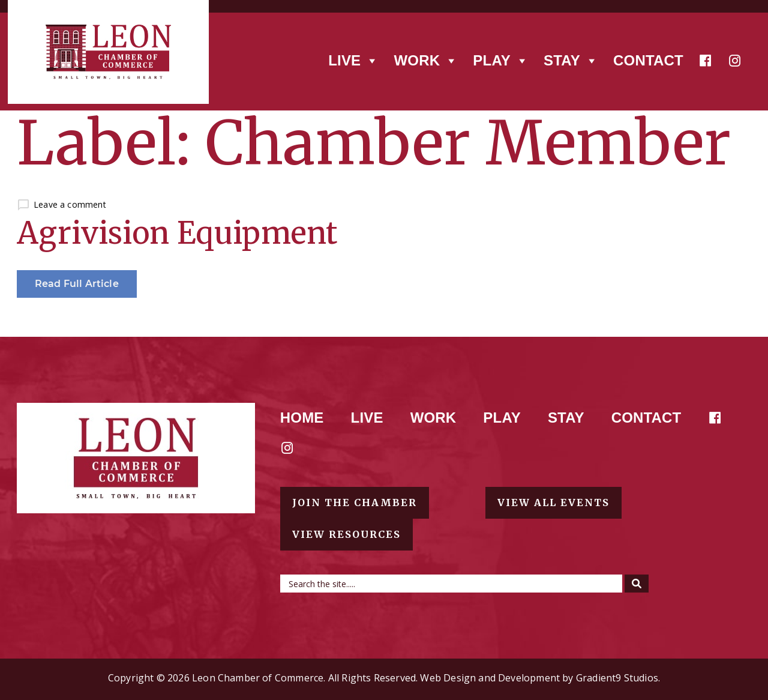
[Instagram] (735, 61)
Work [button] (426, 60)
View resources (346, 534)
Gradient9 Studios (617, 678)
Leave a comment (70, 204)
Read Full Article (77, 284)
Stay (566, 418)
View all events (553, 502)
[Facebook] (706, 61)
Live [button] (353, 60)
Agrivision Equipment (177, 233)
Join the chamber (355, 502)
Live (367, 418)
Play (502, 418)
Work (433, 418)
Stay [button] (571, 60)
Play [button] (501, 60)
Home (302, 418)
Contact (648, 60)
